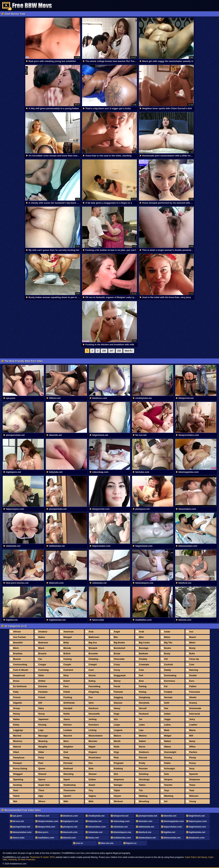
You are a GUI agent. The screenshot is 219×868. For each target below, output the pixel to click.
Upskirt (67, 796)
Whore (42, 801)
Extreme (43, 686)
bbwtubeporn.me (122, 832)
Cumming (43, 670)
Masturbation (96, 736)
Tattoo (142, 785)
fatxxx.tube (19, 838)
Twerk (16, 796)
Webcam (194, 796)
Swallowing (70, 785)
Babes (42, 637)
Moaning (43, 741)
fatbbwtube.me (146, 827)
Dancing (194, 670)
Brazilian (18, 654)
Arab (141, 632)
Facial (117, 686)
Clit (166, 659)
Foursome (195, 692)
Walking (143, 796)
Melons (143, 736)
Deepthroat (19, 675)
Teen (16, 790)
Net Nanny (202, 857)
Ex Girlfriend (20, 686)
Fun (91, 697)
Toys (167, 790)
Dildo (41, 675)
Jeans (67, 719)
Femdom (43, 692)
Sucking (18, 785)
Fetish (67, 692)
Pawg (66, 758)
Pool (41, 763)
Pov (91, 763)
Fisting (143, 692)
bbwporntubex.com (48, 821)
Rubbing (118, 769)
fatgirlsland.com (197, 827)
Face (66, 686)
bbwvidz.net (170, 816)
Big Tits (168, 643)
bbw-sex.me (107, 843)
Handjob (68, 708)
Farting (143, 686)
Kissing (42, 725)
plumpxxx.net (70, 827)
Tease (192, 785)
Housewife (94, 714)
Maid (167, 730)
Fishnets (118, 692)
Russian (143, 769)
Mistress (18, 741)
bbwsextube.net (172, 838)
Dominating (170, 675)
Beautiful (18, 643)
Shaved (42, 774)
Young (193, 801)
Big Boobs (119, 643)
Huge (117, 714)
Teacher (168, 785)
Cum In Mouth (21, 670)
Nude (117, 747)
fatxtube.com (145, 821)
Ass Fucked (19, 637)
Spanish (194, 774)
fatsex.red (93, 838)
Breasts (42, 654)
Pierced (143, 758)
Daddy (168, 670)
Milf (191, 736)
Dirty (66, 675)
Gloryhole (144, 703)
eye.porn (17, 816)
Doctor (92, 675)
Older (41, 752)
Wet (15, 801)
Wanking (169, 796)
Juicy (192, 719)
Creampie (144, 664)
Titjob (117, 790)
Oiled (16, 752)
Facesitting (95, 686)
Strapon (168, 779)
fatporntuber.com (173, 827)
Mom (66, 741)
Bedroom (43, 643)
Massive (68, 736)
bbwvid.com (69, 838)
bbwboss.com (70, 816)
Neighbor (68, 747)
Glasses (118, 703)
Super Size (44, 785)
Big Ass (93, 643)
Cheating (93, 659)
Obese (168, 747)
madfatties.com (46, 838)
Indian (167, 714)
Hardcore (94, 708)
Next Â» (129, 351)
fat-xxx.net (18, 821)
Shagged (18, 774)
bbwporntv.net (121, 816)
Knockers (94, 725)
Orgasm (93, 752)
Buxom (17, 659)
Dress (16, 681)
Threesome (69, 790)
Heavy (117, 708)
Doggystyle (120, 675)
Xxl (166, 801)
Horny (42, 714)
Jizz (116, 719)
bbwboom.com (197, 838)
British (67, 654)
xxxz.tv (79, 843)
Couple (67, 664)
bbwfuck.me (145, 832)
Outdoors (144, 752)
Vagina (92, 796)
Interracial (195, 714)
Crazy (117, 664)
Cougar (42, 664)
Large (117, 725)
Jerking (93, 719)
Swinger (118, 785)
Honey (17, 714)
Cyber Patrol (191, 857)
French (17, 697)
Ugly (41, 796)
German (168, 697)
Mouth (117, 741)
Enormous (170, 681)
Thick (41, 790)
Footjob (168, 692)
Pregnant (119, 763)
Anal (91, 632)
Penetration (95, 758)
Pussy (192, 763)
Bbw (141, 637)
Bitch (16, 648)
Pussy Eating (20, 769)
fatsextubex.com (97, 827)
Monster (93, 741)
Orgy (116, 752)
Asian (167, 632)
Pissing (168, 758)
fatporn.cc (131, 843)
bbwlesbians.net (147, 838)
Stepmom (119, 779)
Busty (167, 654)
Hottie (67, 714)
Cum (192, 664)
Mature (117, 736)
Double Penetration (192, 676)
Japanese (43, 719)
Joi (141, 719)
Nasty (192, 741)
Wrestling (144, 801)
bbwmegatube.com (174, 821)
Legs (41, 730)
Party (41, 758)
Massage (43, 736)
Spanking (18, 779)
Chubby (143, 659)
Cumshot (68, 670)
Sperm (42, 779)
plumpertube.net (21, 827)
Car (40, 659)
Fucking (68, 697)
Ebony (117, 681)
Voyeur (117, 796)
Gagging (118, 697)
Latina (167, 725)
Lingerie (118, 730)
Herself (143, 708)
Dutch (67, 681)
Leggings (18, 730)
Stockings (144, 779)
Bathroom (94, 637)
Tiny (91, 790)
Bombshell (119, 648)
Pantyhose (19, 758)
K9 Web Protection (27, 860)
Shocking (69, 774)
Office (192, 747)
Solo (166, 774)
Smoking (144, 774)
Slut (116, 774)
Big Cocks (144, 643)
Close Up (194, 659)
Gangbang (144, 697)
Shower (93, 774)
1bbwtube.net (95, 832)
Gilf (40, 703)
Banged (68, 637)
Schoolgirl (170, 769)
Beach (193, 637)
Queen (42, 769)
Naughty (43, 747)
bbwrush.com (70, 832)
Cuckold (168, 664)
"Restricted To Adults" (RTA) (43, 857)
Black (41, 648)
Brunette (93, 654)
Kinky (16, 725)
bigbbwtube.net (197, 832)
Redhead (68, 769)
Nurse (142, 747)
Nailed (142, 741)
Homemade (195, 708)
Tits (141, 790)
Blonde (67, 648)
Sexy (192, 769)
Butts (192, 654)
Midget (168, 736)
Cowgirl (93, 664)
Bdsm (167, 637)
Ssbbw (92, 779)
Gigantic (18, 703)
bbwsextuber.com (22, 832)
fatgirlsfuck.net (197, 816)
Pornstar (68, 763)
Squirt (67, 779)
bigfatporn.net (70, 821)
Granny (193, 703)
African (17, 632)
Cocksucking (20, 664)
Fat (166, 686)
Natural (17, 747)
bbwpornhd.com (46, 827)
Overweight (170, 752)
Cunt (91, 670)
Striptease (195, 779)
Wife (66, 801)
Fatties (193, 686)
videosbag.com (121, 821)
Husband (144, 714)
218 (119, 351)
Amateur (43, 632)
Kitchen (68, 725)
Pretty (142, 763)
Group (17, 708)
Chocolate (119, 659)
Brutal (117, 654)
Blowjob (93, 648)
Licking (93, 730)
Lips (141, 730)
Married (17, 736)
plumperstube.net (148, 816)
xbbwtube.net (120, 827)
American (69, 632)
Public (167, 763)
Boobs (168, 648)
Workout (118, 801)
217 (112, 351)
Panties (193, 752)
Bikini (192, 643)
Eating (92, 681)
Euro (192, 681)
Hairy (41, 708)
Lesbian (68, 730)
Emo (141, 681)
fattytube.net (95, 821)
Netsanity (13, 860)
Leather (193, 725)
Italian (16, 719)
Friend (42, 697)
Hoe (166, 708)
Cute (141, 670)
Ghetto (193, 697)
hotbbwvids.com (122, 838)
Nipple (92, 747)
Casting (68, 659)
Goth (167, 703)
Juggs (167, 719)
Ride (91, 769)
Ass (191, 632)
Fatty (16, 692)
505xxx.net (44, 816)
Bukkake (143, 654)
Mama (192, 730)
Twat (192, 790)
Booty (192, 648)
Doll (141, 675)
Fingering (94, 692)
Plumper (18, 763)
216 (104, 351)
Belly (66, 643)
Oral (66, 752)
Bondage (144, 648)
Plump (193, 758)
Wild (91, 801)
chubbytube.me (96, 816)
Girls (91, 703)
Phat (116, 758)
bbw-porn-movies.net (42, 833)
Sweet (92, 785)
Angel (117, 632)
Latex (142, 725)
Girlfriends (69, 703)
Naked (167, 741)
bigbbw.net (169, 832)
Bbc (116, 637)
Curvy (117, 670)
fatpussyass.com (198, 821)
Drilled (42, 681)
